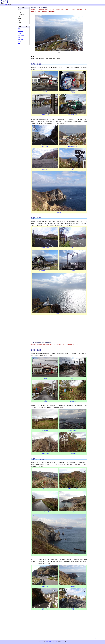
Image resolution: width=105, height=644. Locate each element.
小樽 (19, 44)
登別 (19, 37)
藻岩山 (20, 41)
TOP (1, 5)
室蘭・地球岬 (21, 35)
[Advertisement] (59, 328)
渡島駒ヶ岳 (21, 31)
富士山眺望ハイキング (51, 642)
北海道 (5, 5)
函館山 (20, 29)
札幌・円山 (21, 39)
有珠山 (20, 33)
